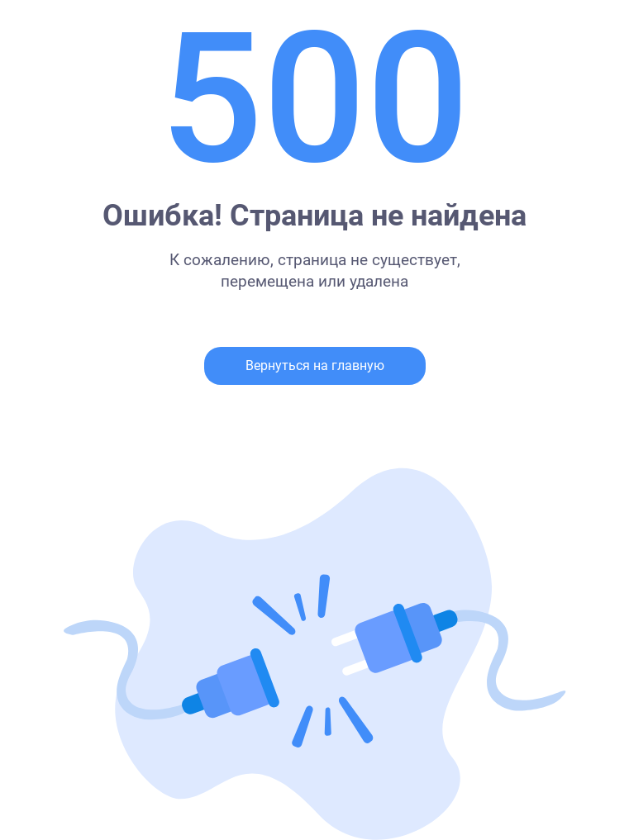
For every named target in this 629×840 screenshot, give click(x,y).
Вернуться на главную (315, 365)
